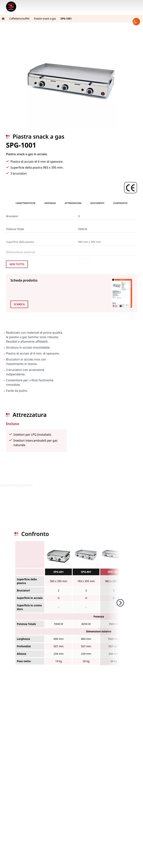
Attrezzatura (73, 203)
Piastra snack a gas (39, 137)
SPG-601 (59, 572)
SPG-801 (86, 572)
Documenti (97, 203)
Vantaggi (50, 203)
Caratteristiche (26, 203)
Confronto (120, 203)
